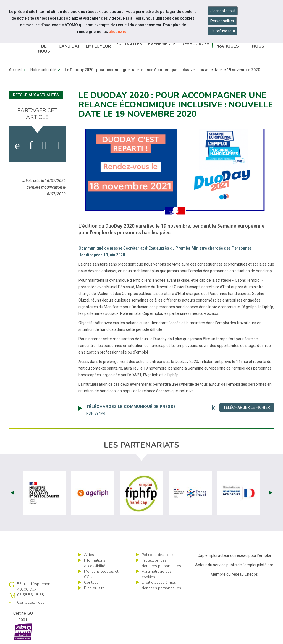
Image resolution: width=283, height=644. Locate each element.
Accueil (15, 70)
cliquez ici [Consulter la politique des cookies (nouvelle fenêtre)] (118, 32)
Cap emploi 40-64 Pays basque (21, 44)
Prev (12, 493)
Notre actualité (43, 70)
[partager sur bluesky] (58, 146)
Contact (91, 582)
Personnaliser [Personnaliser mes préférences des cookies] (222, 21)
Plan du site (94, 588)
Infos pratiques (227, 44)
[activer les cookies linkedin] (31, 146)
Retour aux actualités (36, 95)
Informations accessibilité (95, 563)
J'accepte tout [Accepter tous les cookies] (223, 11)
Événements (162, 44)
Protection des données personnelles (161, 563)
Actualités (129, 44)
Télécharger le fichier (249, 407)
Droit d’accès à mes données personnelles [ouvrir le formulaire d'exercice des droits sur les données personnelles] (161, 585)
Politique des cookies (160, 555)
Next (271, 493)
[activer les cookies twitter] (44, 146)
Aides (89, 555)
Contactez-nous (258, 44)
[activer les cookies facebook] (17, 146)
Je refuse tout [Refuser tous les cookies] (223, 31)
